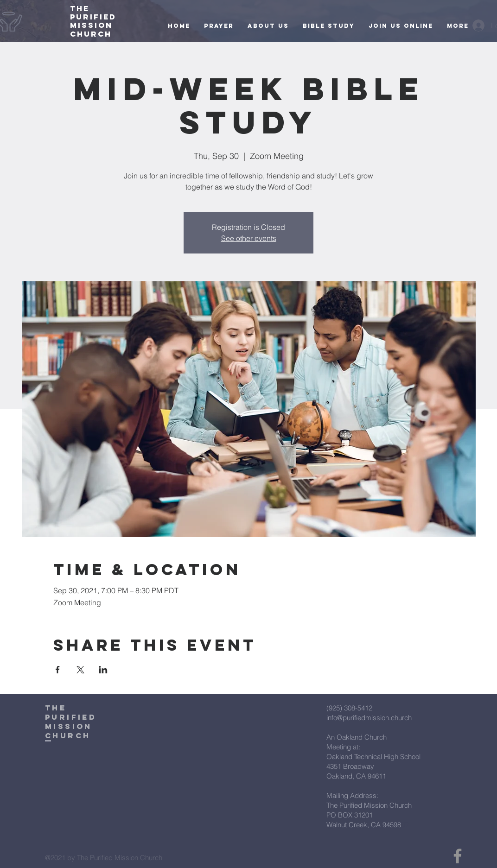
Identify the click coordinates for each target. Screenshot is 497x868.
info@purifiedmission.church (369, 718)
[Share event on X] (80, 670)
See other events (249, 238)
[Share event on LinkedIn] (103, 670)
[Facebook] (458, 856)
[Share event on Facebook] (58, 670)
